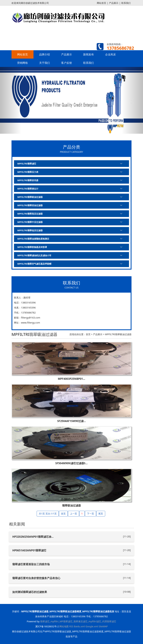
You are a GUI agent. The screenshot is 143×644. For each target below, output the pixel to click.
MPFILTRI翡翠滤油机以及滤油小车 (34, 255)
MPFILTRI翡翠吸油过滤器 (30, 197)
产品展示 (114, 3)
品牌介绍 (44, 54)
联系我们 (126, 3)
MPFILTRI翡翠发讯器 (28, 180)
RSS (71, 626)
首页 (88, 334)
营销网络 (22, 63)
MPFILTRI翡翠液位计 (28, 189)
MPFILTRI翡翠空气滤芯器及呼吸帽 (34, 264)
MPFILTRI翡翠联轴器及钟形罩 (32, 247)
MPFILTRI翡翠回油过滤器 (30, 205)
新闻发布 (88, 54)
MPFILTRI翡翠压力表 (28, 172)
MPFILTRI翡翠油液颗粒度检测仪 (33, 239)
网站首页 (101, 3)
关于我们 (44, 63)
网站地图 (64, 626)
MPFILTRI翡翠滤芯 (27, 164)
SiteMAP (103, 626)
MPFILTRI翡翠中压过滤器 (30, 222)
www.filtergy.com (30, 323)
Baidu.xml (79, 626)
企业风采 (110, 54)
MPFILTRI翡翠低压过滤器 (30, 230)
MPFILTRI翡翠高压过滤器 (30, 214)
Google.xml (92, 626)
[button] (11, 100)
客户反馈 (66, 63)
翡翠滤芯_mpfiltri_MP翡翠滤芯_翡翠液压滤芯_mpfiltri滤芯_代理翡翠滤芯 (78, 621)
